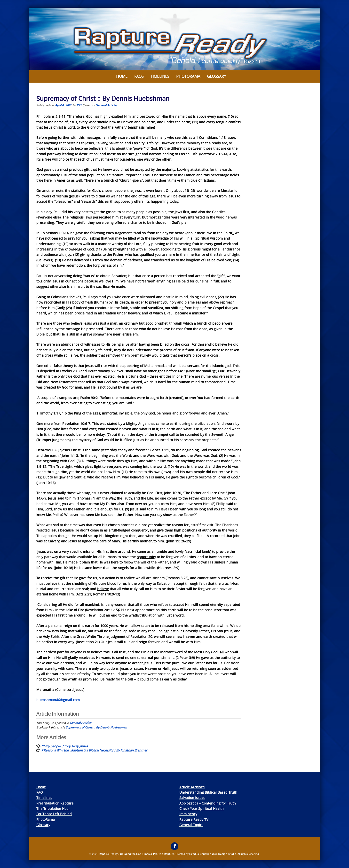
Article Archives (192, 787)
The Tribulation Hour (53, 809)
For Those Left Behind (54, 814)
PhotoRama (46, 819)
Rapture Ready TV (194, 819)
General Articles (106, 105)
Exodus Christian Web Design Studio (213, 854)
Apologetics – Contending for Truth (208, 803)
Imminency (188, 814)
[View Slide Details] (174, 39)
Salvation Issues (192, 798)
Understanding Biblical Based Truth (208, 792)
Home (122, 76)
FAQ (40, 792)
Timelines (160, 76)
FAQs (139, 76)
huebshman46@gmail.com (58, 700)
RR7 (79, 105)
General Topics (191, 825)
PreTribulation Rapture (55, 803)
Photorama (188, 76)
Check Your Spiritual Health (202, 809)
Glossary (217, 76)
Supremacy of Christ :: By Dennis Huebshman (96, 727)
